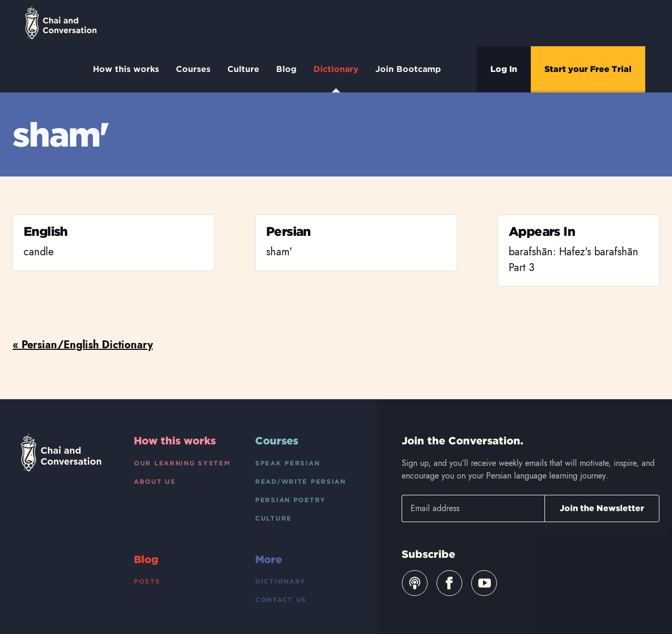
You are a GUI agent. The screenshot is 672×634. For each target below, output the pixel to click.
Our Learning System (182, 463)
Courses (193, 69)
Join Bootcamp (408, 69)
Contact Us (281, 600)
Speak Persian (287, 463)
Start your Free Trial (588, 69)
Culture (243, 69)
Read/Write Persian (301, 481)
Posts (147, 581)
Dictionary (336, 78)
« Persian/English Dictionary (83, 345)
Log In (504, 69)
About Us (155, 481)
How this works (126, 69)
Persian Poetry (291, 500)
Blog (286, 69)
